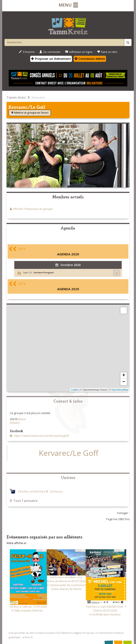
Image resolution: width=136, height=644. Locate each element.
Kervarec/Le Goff (69, 453)
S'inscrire (27, 52)
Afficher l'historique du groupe (33, 209)
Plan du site (27, 633)
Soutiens (50, 633)
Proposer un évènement (51, 59)
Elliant (22, 419)
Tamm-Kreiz (16, 97)
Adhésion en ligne (79, 52)
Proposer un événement (98, 633)
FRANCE (15, 423)
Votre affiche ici (16, 543)
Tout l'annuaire (24, 501)
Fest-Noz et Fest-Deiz (32, 491)
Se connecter (50, 52)
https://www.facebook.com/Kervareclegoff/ (41, 436)
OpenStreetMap (120, 390)
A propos (14, 633)
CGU (59, 633)
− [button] (124, 382)
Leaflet (75, 390)
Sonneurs (56, 491)
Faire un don (107, 52)
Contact (40, 633)
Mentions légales (72, 633)
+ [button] (124, 376)
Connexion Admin (90, 59)
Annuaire (38, 97)
